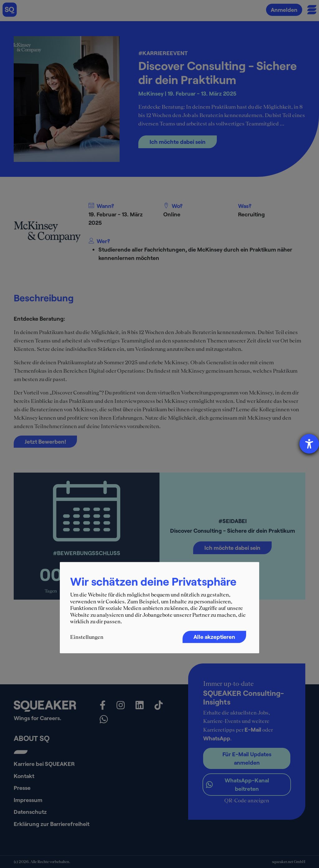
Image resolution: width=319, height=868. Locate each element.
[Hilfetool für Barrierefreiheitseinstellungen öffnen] (309, 444)
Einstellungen (87, 637)
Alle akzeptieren (214, 637)
